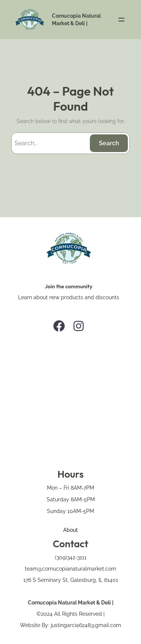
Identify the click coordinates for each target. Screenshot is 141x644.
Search (109, 143)
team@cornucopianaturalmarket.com (70, 569)
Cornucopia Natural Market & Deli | (71, 602)
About (70, 530)
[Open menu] (121, 20)
